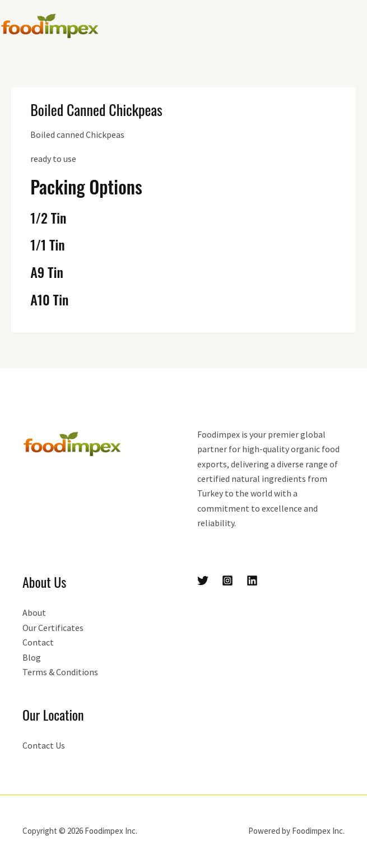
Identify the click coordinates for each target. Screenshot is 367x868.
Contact (38, 642)
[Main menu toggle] (355, 26)
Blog (32, 657)
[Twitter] (203, 581)
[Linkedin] (252, 581)
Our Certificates (53, 628)
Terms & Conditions (60, 672)
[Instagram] (227, 581)
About (34, 612)
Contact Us (44, 745)
